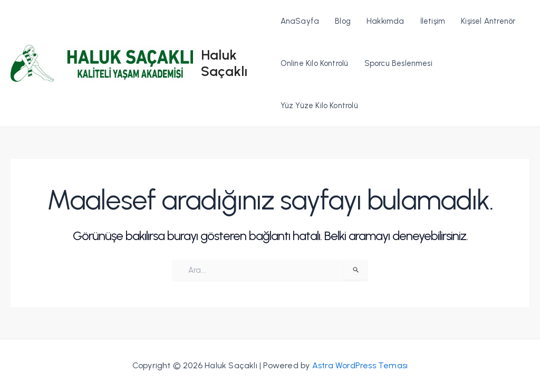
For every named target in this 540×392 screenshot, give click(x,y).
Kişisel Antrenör (488, 21)
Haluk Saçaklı (224, 63)
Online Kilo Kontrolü (315, 63)
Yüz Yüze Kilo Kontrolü (319, 106)
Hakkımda (385, 21)
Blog (343, 21)
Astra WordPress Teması (360, 365)
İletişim (433, 21)
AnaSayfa (300, 21)
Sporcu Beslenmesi (398, 63)
